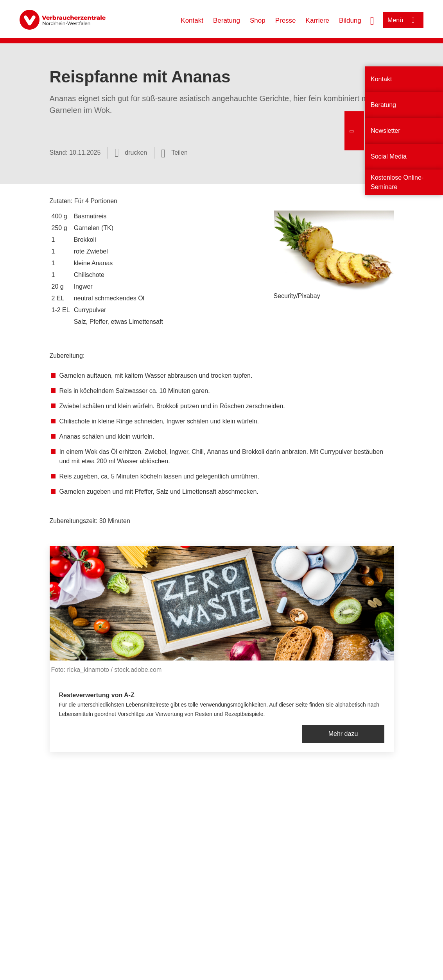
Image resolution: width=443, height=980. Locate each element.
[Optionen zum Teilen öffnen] (174, 153)
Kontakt (192, 21)
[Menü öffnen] (403, 20)
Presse (286, 21)
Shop (258, 21)
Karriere (317, 21)
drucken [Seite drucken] (136, 153)
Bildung (350, 21)
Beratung (227, 21)
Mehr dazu (343, 734)
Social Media (389, 156)
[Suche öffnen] (372, 20)
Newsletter (386, 131)
